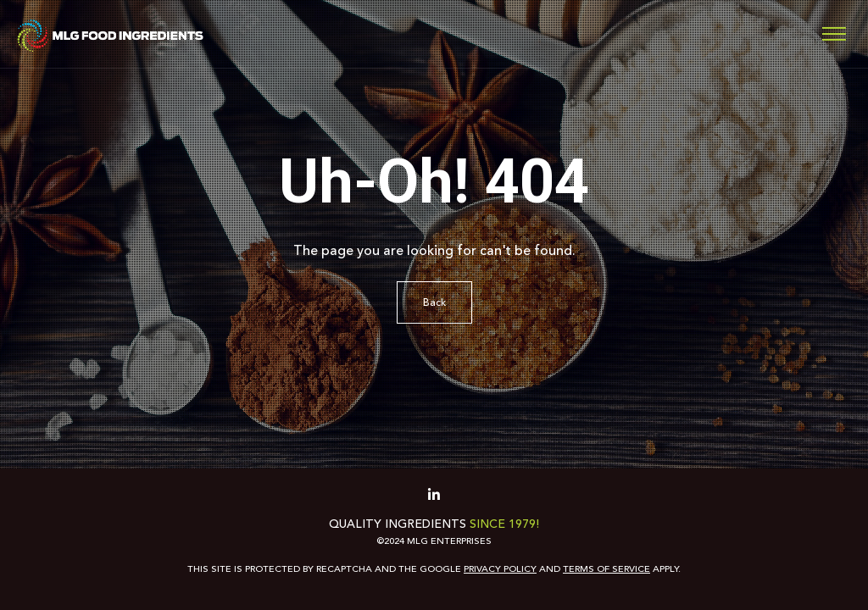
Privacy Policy (500, 569)
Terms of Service (606, 569)
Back (434, 302)
